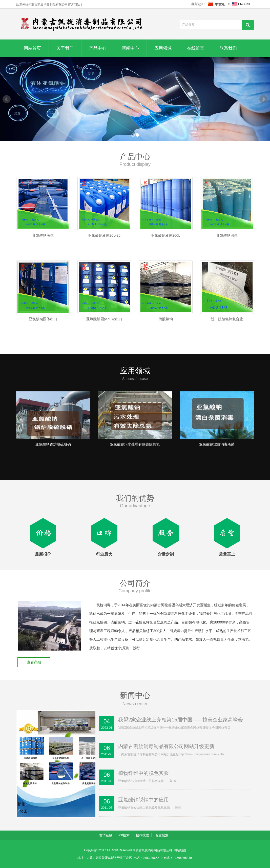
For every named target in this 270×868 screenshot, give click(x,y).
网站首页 (32, 48)
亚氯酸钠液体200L (166, 235)
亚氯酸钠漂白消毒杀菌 (217, 444)
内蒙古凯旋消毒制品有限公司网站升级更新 (166, 746)
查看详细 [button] (34, 662)
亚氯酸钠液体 (43, 235)
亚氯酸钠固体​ (227, 235)
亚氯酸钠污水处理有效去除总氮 (135, 444)
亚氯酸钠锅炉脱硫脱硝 (53, 444)
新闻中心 (130, 48)
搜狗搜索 (142, 835)
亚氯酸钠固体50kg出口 (104, 319)
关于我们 (65, 48)
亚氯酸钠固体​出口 (43, 319)
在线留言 (196, 48)
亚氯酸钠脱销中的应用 (143, 800)
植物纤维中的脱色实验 (143, 773)
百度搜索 (162, 835)
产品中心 (98, 48)
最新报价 (43, 554)
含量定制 (166, 554)
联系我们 (228, 48)
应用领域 (163, 48)
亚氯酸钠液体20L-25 (104, 235)
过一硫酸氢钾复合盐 (227, 319)
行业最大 (104, 554)
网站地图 (180, 850)
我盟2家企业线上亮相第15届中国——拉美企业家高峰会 (181, 720)
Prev (7, 99)
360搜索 (123, 835)
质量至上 (227, 554)
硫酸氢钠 (166, 319)
